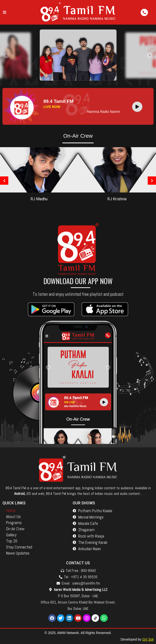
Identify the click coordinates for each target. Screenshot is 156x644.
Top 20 (12, 541)
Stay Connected (19, 547)
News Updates (18, 553)
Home (11, 510)
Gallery (11, 535)
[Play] (137, 107)
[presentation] (6, 55)
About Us (13, 517)
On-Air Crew (15, 529)
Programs (14, 523)
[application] (138, 106)
